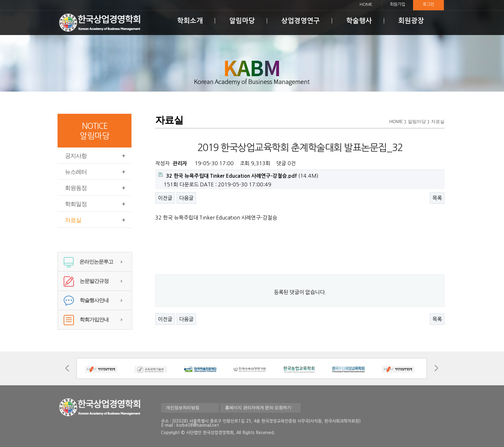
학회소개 (190, 21)
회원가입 (398, 4)
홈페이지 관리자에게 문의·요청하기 (258, 408)
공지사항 (76, 156)
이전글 (165, 198)
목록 (437, 198)
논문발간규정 (86, 281)
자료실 (73, 220)
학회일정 (76, 204)
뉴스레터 (76, 172)
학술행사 (359, 21)
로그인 (428, 4)
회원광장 (411, 21)
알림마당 (242, 21)
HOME (366, 4)
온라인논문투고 (88, 262)
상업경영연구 (301, 21)
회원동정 (76, 188)
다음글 (186, 198)
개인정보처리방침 (183, 408)
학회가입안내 (86, 320)
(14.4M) (239, 175)
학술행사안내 (86, 300)
